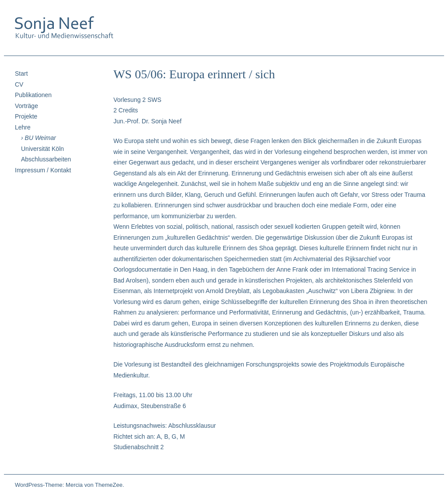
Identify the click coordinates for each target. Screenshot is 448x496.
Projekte (26, 116)
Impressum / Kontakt (43, 170)
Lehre (23, 127)
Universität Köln (42, 149)
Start (21, 73)
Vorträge (26, 106)
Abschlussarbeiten (46, 159)
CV (19, 84)
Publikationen (33, 95)
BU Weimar (40, 138)
